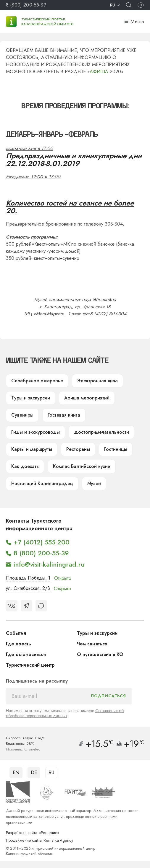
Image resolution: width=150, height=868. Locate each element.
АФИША (99, 72)
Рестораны (78, 449)
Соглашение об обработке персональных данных (65, 713)
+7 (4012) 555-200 (42, 542)
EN (16, 772)
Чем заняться (92, 644)
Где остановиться (26, 654)
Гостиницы (116, 449)
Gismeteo (32, 749)
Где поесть (18, 644)
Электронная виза (97, 381)
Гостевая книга (64, 415)
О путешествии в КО (100, 654)
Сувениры (22, 415)
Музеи (94, 483)
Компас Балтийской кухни (82, 466)
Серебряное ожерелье (37, 381)
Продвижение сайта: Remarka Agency (39, 841)
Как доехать (25, 466)
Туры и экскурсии (31, 398)
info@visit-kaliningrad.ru (49, 564)
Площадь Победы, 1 (28, 578)
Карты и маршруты (32, 449)
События (16, 633)
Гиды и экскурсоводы (36, 432)
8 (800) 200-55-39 (26, 5)
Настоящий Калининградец (42, 483)
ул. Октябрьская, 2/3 (28, 588)
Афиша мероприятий (87, 398)
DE (34, 772)
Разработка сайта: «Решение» (33, 833)
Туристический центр (30, 665)
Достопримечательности (101, 432)
